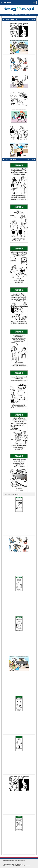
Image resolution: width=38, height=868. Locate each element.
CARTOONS (6, 2)
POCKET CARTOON (9, 159)
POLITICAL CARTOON (10, 19)
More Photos (31, 19)
